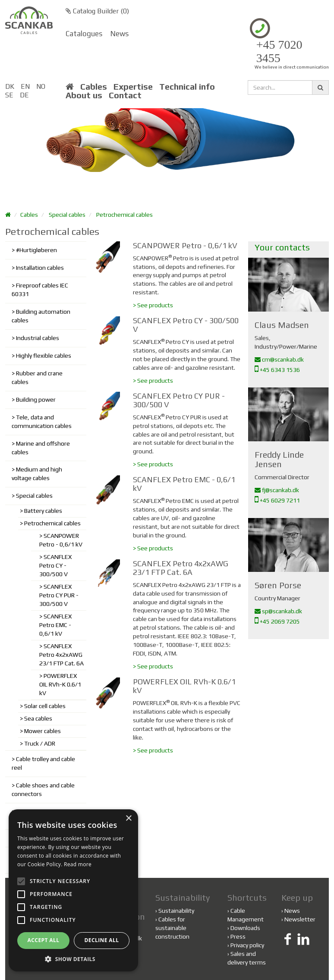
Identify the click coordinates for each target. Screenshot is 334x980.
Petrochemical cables (124, 215)
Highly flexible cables (44, 356)
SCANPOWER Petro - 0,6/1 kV (61, 540)
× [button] (128, 819)
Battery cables (43, 511)
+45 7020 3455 (279, 51)
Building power (36, 399)
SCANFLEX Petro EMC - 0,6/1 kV (55, 625)
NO (41, 86)
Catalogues (84, 34)
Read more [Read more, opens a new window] (78, 864)
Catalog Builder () (97, 11)
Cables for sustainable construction (172, 928)
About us (84, 95)
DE (24, 95)
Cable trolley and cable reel (43, 763)
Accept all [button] (44, 940)
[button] (73, 959)
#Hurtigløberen (36, 250)
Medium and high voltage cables (37, 474)
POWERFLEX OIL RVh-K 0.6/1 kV (60, 684)
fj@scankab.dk (277, 490)
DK (10, 86)
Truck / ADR (40, 743)
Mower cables (43, 731)
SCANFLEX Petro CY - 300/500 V (55, 565)
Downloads (245, 928)
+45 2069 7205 (277, 621)
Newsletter (300, 919)
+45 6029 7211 (277, 500)
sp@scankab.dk (278, 611)
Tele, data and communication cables (42, 421)
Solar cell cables (45, 706)
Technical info (187, 87)
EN (25, 86)
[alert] (73, 890)
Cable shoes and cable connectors (43, 790)
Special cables (67, 215)
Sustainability (175, 911)
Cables (94, 87)
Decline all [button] (102, 940)
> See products (153, 305)
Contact (125, 95)
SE (9, 95)
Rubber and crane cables (37, 378)
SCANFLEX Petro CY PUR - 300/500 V (59, 595)
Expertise (133, 87)
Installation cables (40, 268)
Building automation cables (41, 316)
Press (238, 936)
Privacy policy (247, 945)
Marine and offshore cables (41, 448)
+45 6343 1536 (277, 370)
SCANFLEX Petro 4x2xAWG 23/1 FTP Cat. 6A (61, 655)
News (120, 34)
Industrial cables (38, 338)
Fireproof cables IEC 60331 (40, 290)
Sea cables (38, 718)
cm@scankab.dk (279, 359)
